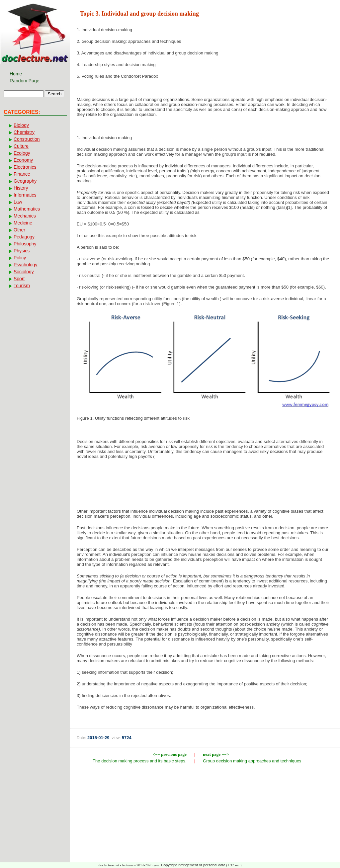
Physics (22, 251)
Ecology (22, 153)
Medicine (23, 223)
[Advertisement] (205, 486)
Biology (21, 125)
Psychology (26, 265)
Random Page (25, 81)
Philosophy (25, 244)
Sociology (24, 272)
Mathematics (27, 209)
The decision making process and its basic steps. (140, 761)
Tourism (22, 286)
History (21, 188)
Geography (25, 181)
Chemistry (24, 132)
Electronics (25, 167)
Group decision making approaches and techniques (252, 761)
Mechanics (25, 216)
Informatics (25, 195)
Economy (23, 160)
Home (16, 74)
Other (19, 230)
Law (18, 202)
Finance (22, 174)
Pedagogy (24, 237)
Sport (19, 279)
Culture (21, 146)
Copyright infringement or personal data (193, 865)
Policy (20, 258)
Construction (27, 139)
